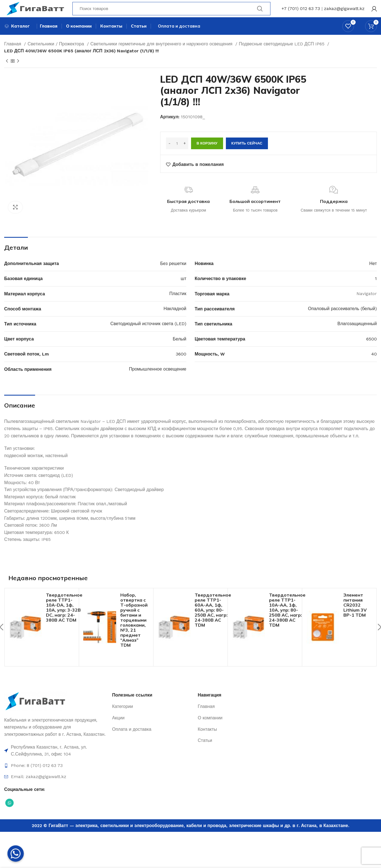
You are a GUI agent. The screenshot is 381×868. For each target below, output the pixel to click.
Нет (373, 273)
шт (184, 288)
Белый (179, 349)
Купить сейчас (247, 153)
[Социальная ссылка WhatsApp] (9, 813)
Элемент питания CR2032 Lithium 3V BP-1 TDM (355, 615)
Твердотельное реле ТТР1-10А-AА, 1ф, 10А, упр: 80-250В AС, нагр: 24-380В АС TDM (287, 620)
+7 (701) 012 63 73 (301, 12)
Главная (13, 54)
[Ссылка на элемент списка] (55, 760)
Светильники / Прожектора (57, 54)
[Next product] (18, 71)
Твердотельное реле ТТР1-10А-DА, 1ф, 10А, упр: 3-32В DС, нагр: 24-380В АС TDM (64, 617)
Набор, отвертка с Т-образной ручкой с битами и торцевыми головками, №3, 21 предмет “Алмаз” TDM (134, 630)
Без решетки (173, 273)
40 (374, 364)
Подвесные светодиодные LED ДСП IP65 (283, 54)
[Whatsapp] (16, 854)
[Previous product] (7, 71)
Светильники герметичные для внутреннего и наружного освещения (162, 54)
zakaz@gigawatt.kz (344, 12)
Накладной (175, 318)
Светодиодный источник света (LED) (148, 333)
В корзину (207, 153)
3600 (181, 364)
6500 (372, 349)
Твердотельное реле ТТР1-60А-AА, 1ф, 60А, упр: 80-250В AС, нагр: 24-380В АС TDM (213, 620)
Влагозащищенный (357, 333)
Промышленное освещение (158, 379)
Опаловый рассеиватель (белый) (342, 318)
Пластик (178, 303)
